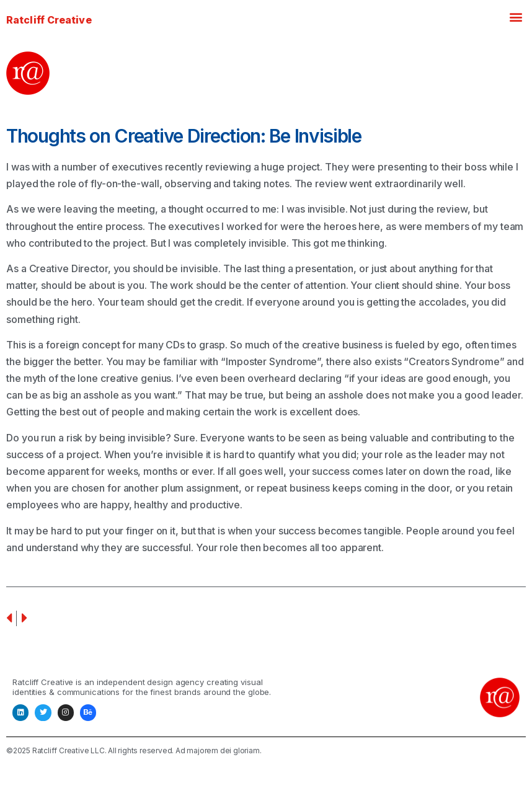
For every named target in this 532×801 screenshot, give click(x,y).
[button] (516, 16)
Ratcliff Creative (49, 20)
